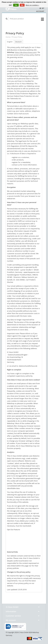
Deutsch (18, 42)
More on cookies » (32, 5)
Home (8, 37)
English (10, 42)
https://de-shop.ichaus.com (25, 52)
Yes (16, 5)
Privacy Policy (17, 37)
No (22, 5)
